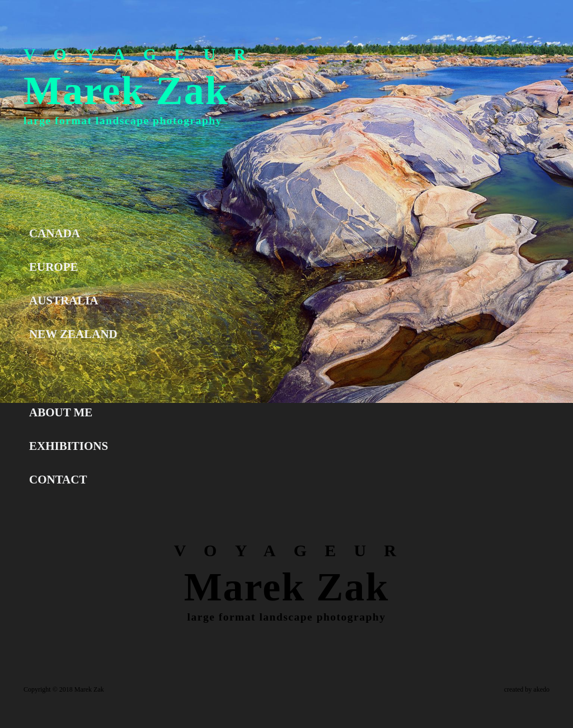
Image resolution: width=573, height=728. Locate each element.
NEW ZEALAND (73, 334)
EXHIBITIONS (69, 446)
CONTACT (58, 480)
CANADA (55, 233)
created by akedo (527, 689)
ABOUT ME (61, 412)
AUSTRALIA (64, 300)
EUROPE (54, 267)
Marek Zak (126, 91)
